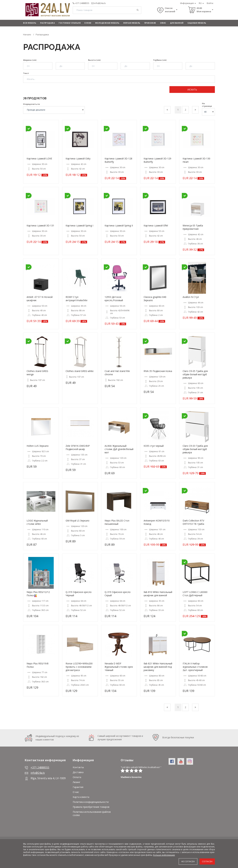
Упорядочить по (31, 104)
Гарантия (78, 787)
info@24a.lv (100, 3)
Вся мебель (30, 23)
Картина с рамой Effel (156, 225)
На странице (207, 105)
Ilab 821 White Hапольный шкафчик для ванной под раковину (158, 667)
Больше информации (164, 855)
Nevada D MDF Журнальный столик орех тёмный (119, 667)
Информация (188, 3)
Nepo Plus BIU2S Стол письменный (117, 522)
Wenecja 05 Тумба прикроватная (193, 227)
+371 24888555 (82, 3)
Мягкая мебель (132, 23)
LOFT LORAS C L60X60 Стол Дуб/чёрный (195, 594)
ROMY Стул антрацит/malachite (77, 299)
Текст (26, 73)
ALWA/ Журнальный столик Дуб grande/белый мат (119, 449)
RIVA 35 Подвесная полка (158, 371)
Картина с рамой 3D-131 (40, 225)
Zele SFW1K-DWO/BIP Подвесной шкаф (78, 447)
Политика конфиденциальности (91, 802)
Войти (210, 3)
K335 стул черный (154, 446)
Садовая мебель (197, 23)
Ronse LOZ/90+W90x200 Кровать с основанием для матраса (79, 667)
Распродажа (47, 23)
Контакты (78, 767)
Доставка (78, 772)
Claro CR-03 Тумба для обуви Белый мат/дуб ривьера (195, 449)
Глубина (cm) (160, 60)
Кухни (88, 23)
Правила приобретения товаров (91, 807)
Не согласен (188, 861)
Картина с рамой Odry (78, 159)
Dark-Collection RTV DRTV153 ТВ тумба (193, 522)
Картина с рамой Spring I (79, 225)
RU (201, 3)
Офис (163, 23)
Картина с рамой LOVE (39, 159)
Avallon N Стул (191, 297)
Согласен (207, 861)
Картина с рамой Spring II (119, 225)
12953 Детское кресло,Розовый (114, 299)
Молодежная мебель (107, 23)
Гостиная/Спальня (70, 23)
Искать (192, 89)
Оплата (77, 777)
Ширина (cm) (30, 60)
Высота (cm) (94, 60)
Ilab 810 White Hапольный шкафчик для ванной (158, 594)
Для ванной (177, 23)
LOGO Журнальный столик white (37, 522)
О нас (76, 792)
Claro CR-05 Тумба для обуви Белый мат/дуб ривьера (195, 374)
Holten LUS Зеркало (38, 446)
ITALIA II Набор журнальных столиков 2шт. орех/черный (195, 667)
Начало (27, 34)
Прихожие (150, 23)
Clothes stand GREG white (80, 371)
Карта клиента (81, 797)
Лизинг (77, 782)
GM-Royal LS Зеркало (78, 521)
